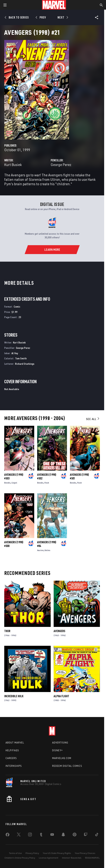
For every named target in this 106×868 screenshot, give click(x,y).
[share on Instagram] (30, 835)
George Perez (61, 165)
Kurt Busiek (13, 165)
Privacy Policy (32, 853)
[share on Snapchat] (63, 835)
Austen (40, 550)
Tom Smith (21, 358)
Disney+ (57, 750)
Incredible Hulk (14, 696)
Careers (11, 758)
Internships (14, 766)
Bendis (7, 483)
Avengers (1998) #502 (47, 476)
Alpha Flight (61, 696)
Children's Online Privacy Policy (20, 858)
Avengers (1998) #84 (47, 544)
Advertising (60, 743)
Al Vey (15, 353)
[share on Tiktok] (97, 835)
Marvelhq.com (62, 758)
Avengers (59, 631)
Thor (7, 631)
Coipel (14, 483)
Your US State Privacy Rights (57, 853)
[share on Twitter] (19, 835)
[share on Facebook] (7, 835)
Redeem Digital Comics (67, 766)
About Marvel (15, 743)
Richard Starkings (25, 364)
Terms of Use (15, 853)
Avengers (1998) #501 (79, 476)
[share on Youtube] (52, 835)
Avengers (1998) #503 (14, 476)
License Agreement (49, 858)
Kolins (47, 550)
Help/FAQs (12, 750)
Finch (47, 483)
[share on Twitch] (86, 835)
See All (93, 419)
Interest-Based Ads (72, 858)
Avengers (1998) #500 (14, 544)
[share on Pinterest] (75, 835)
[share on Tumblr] (41, 835)
